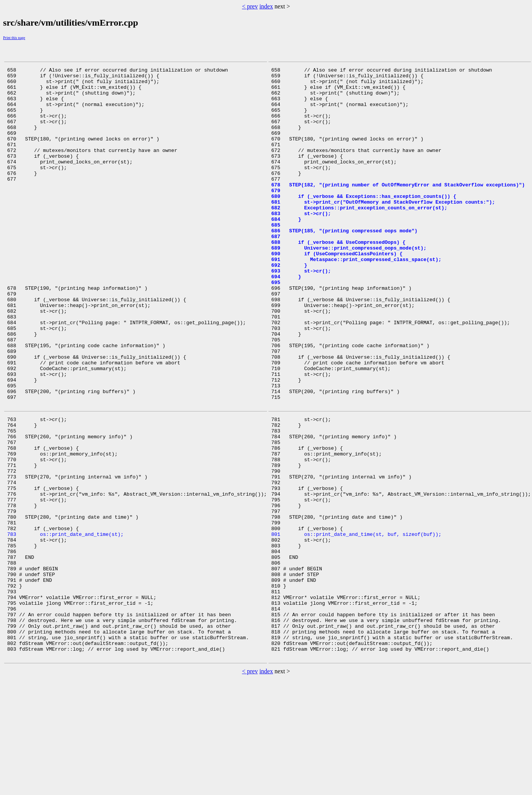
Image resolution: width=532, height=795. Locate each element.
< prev (250, 6)
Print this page (14, 38)
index (266, 6)
